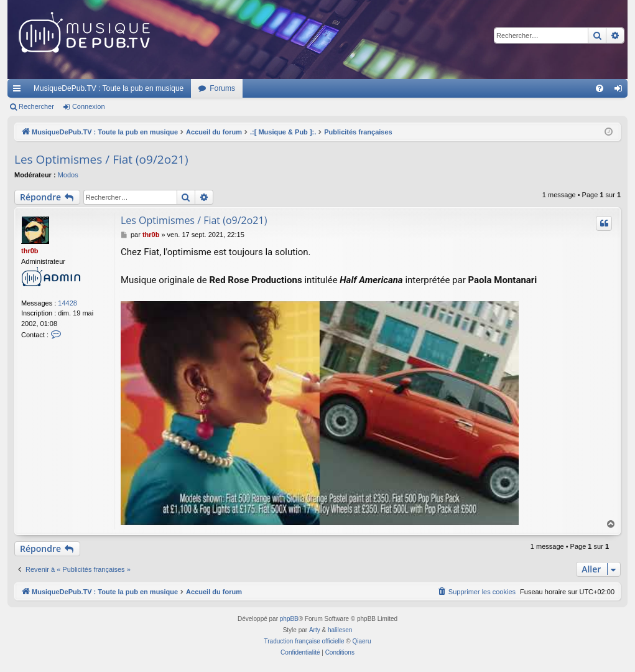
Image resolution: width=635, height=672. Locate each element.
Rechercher (36, 106)
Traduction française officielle (304, 641)
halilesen (340, 630)
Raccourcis (19, 91)
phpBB (289, 619)
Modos (68, 175)
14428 (67, 303)
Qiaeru (361, 641)
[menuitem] (600, 88)
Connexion (89, 106)
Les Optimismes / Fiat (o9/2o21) (101, 159)
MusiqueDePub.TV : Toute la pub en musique (109, 88)
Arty (315, 630)
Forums (222, 88)
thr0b (30, 251)
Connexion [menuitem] (621, 91)
